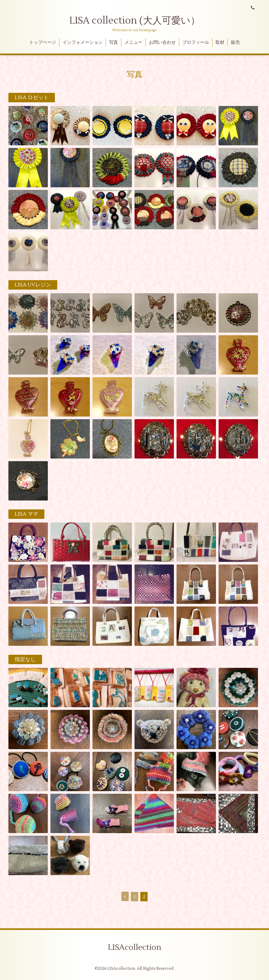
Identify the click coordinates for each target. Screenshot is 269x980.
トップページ (43, 42)
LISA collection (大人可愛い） (135, 21)
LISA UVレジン (33, 285)
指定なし (25, 659)
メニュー (133, 42)
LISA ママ (26, 514)
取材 (220, 42)
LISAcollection (135, 947)
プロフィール (196, 42)
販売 (235, 42)
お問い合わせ (162, 42)
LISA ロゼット (32, 98)
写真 (113, 42)
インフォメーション (83, 42)
